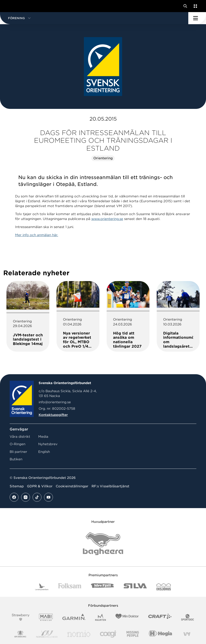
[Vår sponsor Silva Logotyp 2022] (135, 587)
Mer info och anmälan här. (37, 235)
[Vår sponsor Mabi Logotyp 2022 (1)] (46, 617)
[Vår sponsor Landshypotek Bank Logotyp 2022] (42, 587)
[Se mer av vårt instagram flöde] (26, 497)
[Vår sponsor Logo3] (108, 634)
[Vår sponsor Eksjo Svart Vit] (164, 587)
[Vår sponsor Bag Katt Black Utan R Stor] (103, 544)
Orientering (103, 158)
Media (43, 437)
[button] (94, 18)
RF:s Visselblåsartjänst (110, 486)
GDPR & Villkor (40, 486)
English (44, 452)
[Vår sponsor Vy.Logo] (187, 634)
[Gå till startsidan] (11, 6)
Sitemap (17, 486)
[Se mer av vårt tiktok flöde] (37, 497)
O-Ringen (18, 444)
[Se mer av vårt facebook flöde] (14, 497)
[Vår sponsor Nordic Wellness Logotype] (47, 634)
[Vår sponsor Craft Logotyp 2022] (160, 617)
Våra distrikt (20, 437)
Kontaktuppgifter (53, 415)
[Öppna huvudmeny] (197, 18)
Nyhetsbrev (48, 444)
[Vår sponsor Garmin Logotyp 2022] (74, 617)
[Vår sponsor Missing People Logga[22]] (133, 634)
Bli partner (18, 452)
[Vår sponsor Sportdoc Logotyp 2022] (188, 617)
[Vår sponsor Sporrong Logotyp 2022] (20, 634)
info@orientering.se (55, 402)
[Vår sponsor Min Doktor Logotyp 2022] (127, 617)
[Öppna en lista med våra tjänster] (195, 6)
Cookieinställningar (72, 486)
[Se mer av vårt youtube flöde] (48, 497)
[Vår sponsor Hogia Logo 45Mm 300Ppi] (160, 634)
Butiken (16, 459)
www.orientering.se (107, 219)
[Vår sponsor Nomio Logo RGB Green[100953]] (79, 634)
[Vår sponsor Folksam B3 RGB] (70, 587)
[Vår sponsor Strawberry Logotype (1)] (21, 617)
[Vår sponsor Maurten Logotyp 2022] (101, 617)
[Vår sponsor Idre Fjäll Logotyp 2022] (102, 587)
